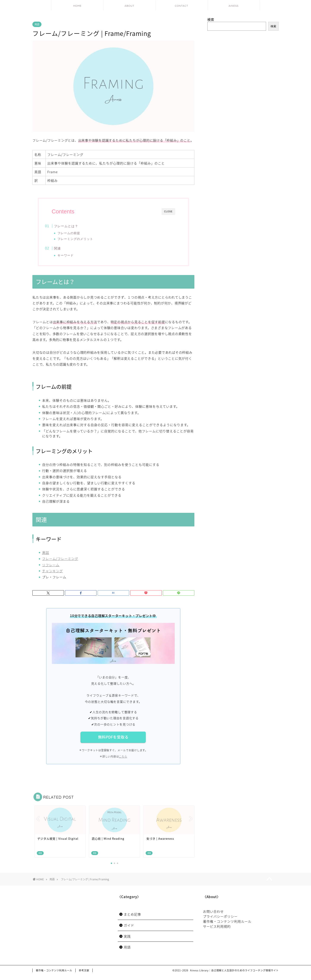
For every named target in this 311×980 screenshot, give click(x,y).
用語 (37, 24)
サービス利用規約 (217, 931)
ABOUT (130, 6)
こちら (123, 761)
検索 (211, 19)
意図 (46, 557)
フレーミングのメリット (82, 239)
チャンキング (52, 575)
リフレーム (51, 569)
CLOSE (168, 212)
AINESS (234, 6)
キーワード (72, 257)
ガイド (129, 930)
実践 (127, 941)
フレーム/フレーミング (60, 563)
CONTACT (181, 6)
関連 (65, 250)
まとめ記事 (132, 919)
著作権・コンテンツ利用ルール (227, 926)
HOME (77, 6)
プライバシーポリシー (220, 921)
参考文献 (84, 975)
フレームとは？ (74, 226)
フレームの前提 (76, 233)
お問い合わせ (213, 916)
